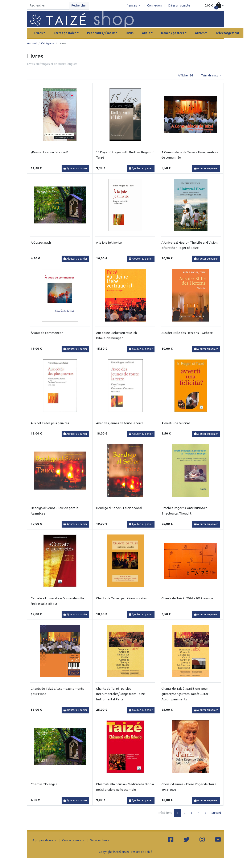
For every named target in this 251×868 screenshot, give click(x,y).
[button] (214, 6)
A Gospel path (41, 242)
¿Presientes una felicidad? (49, 152)
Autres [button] (200, 33)
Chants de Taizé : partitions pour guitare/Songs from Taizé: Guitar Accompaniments (185, 694)
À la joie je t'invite (109, 242)
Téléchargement (227, 33)
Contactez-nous (73, 840)
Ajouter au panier (75, 168)
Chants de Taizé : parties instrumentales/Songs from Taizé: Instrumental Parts (121, 694)
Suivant (216, 813)
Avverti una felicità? (176, 423)
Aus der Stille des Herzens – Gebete (187, 333)
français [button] (132, 5)
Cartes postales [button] (65, 33)
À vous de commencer (47, 333)
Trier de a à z (210, 75)
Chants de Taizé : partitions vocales (121, 598)
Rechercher (79, 5)
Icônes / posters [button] (172, 33)
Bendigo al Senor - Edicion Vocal (119, 508)
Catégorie (48, 43)
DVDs (130, 33)
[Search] (48, 6)
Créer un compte (179, 5)
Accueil (32, 43)
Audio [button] (146, 33)
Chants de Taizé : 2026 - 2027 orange (187, 598)
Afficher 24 (186, 75)
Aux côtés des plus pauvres (50, 423)
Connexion (154, 5)
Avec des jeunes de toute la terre (120, 423)
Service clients (100, 840)
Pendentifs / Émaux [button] (101, 33)
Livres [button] (38, 33)
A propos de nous (44, 840)
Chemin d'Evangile (44, 784)
